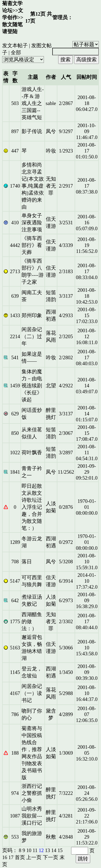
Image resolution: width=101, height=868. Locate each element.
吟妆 (51, 151)
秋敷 (51, 837)
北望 (51, 386)
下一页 (50, 857)
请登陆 (10, 31)
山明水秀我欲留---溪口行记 (32, 816)
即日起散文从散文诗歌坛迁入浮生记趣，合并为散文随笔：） (32, 507)
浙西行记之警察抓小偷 (32, 793)
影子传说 (32, 131)
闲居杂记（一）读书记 (32, 693)
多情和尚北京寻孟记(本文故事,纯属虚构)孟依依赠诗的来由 (33, 186)
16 (5, 857)
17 (11, 857)
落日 (27, 562)
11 (35, 850)
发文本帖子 (15, 45)
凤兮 (51, 131)
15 (60, 850)
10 (29, 850)
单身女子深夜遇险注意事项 (32, 223)
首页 (20, 857)
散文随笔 (12, 24)
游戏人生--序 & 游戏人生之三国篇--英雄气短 (33, 103)
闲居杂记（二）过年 (32, 336)
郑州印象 (32, 315)
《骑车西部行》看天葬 (32, 245)
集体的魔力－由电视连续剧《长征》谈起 (32, 386)
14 (54, 850)
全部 (16, 52)
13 (48, 850)
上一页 (34, 857)
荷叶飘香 (32, 452)
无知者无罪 (51, 186)
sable (51, 103)
